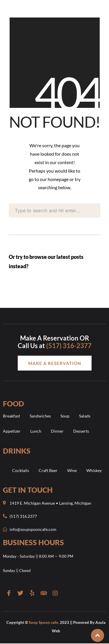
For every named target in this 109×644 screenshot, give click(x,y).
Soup (65, 416)
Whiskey (94, 470)
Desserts (81, 431)
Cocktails (21, 470)
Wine (72, 470)
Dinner (57, 431)
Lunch (36, 431)
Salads (85, 416)
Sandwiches (40, 416)
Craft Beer (48, 470)
